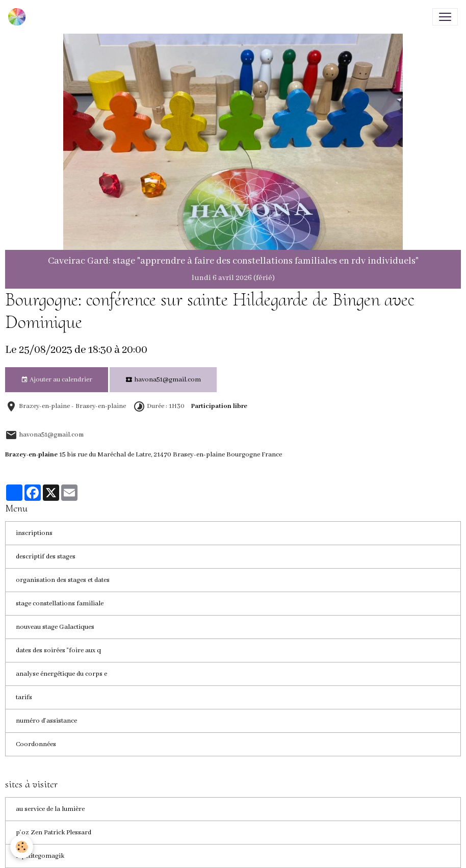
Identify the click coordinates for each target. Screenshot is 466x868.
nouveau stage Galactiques (55, 627)
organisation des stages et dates (63, 580)
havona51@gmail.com (163, 380)
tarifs (24, 697)
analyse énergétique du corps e (61, 674)
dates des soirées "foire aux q (58, 650)
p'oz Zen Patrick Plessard (54, 833)
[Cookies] (22, 847)
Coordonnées (36, 744)
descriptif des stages (46, 557)
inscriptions (34, 533)
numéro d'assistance (46, 721)
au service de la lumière (50, 809)
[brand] (19, 17)
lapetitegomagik (40, 856)
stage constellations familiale (60, 604)
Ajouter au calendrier (57, 380)
